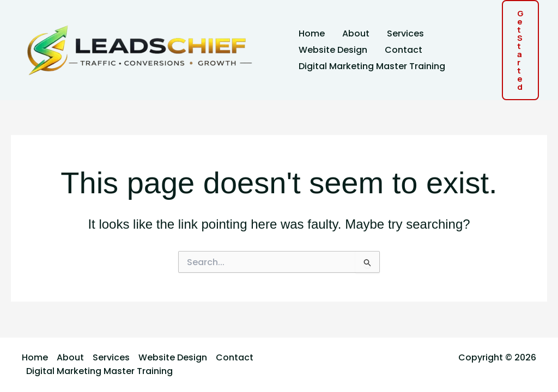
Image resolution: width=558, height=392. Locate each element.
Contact (404, 50)
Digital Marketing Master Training (372, 66)
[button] (520, 50)
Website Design (333, 50)
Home (312, 33)
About (356, 33)
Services (405, 33)
